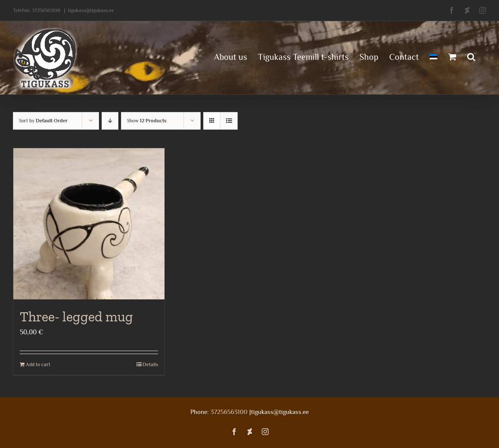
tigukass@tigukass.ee (91, 10)
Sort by (43, 121)
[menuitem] (434, 56)
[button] (471, 56)
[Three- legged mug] (89, 224)
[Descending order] (110, 121)
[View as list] (229, 121)
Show (147, 121)
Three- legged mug (76, 317)
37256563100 (46, 10)
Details (150, 364)
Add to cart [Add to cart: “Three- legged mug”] (38, 364)
